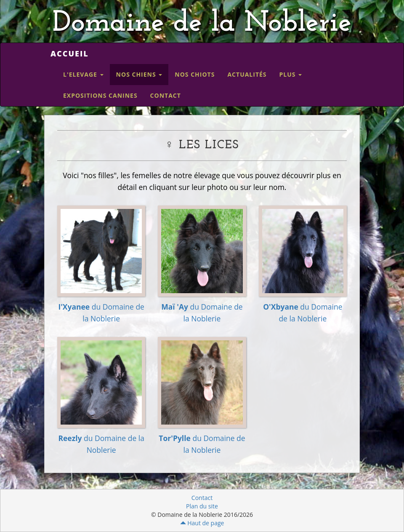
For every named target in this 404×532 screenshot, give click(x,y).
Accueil (70, 53)
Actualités (247, 74)
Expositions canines (100, 95)
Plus (291, 74)
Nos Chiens (139, 74)
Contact (166, 95)
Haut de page (202, 523)
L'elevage (83, 74)
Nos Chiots (195, 74)
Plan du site (202, 506)
